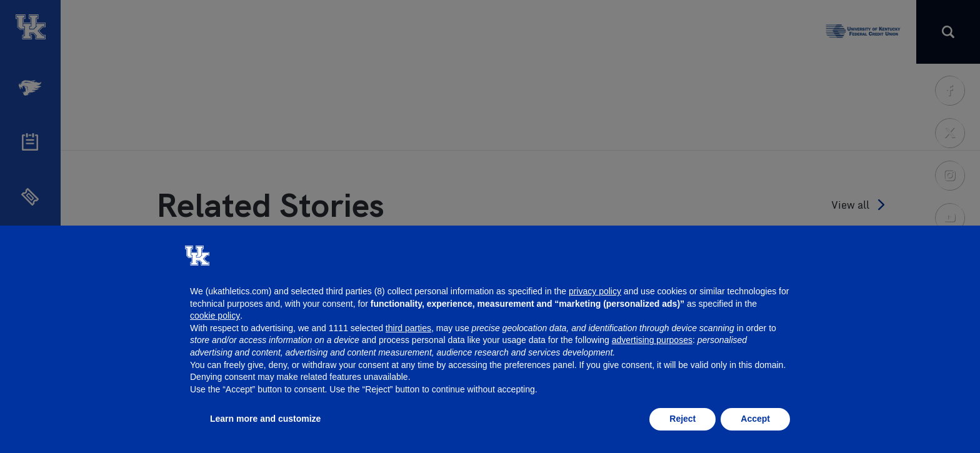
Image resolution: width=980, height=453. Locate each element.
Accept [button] (755, 419)
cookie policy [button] (215, 316)
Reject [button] (682, 419)
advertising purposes (652, 340)
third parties (408, 328)
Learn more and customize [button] (265, 419)
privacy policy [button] (595, 291)
